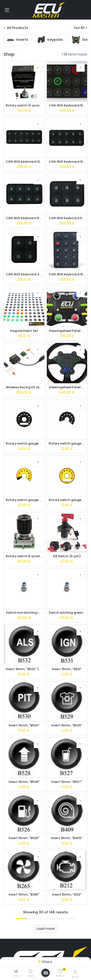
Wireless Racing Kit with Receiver (24, 387)
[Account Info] (75, 972)
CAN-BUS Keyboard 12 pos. (24, 162)
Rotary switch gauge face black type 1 (24, 443)
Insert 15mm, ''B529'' (67, 725)
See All (81, 28)
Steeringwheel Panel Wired (67, 387)
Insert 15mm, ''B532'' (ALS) (24, 669)
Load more (45, 929)
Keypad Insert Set (24, 331)
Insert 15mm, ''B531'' (67, 669)
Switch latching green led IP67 (67, 613)
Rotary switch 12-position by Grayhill (24, 105)
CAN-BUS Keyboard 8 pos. (24, 218)
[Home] (16, 972)
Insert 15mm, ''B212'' (67, 894)
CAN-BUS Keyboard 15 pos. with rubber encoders (67, 274)
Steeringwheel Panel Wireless (67, 331)
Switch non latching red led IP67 (24, 613)
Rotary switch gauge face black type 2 (67, 443)
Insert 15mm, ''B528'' (24, 782)
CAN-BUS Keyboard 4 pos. (24, 274)
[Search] (31, 972)
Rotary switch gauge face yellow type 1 (67, 500)
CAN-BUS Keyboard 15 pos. (67, 105)
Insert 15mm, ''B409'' (67, 838)
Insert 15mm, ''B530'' (24, 725)
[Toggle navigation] (7, 10)
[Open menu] (46, 973)
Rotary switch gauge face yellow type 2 (24, 500)
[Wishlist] (60, 972)
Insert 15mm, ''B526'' (24, 838)
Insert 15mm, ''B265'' (24, 894)
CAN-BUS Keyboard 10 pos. (67, 162)
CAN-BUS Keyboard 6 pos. (67, 218)
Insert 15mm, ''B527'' (67, 782)
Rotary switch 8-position (24, 556)
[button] (38, 68)
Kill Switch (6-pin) (67, 556)
